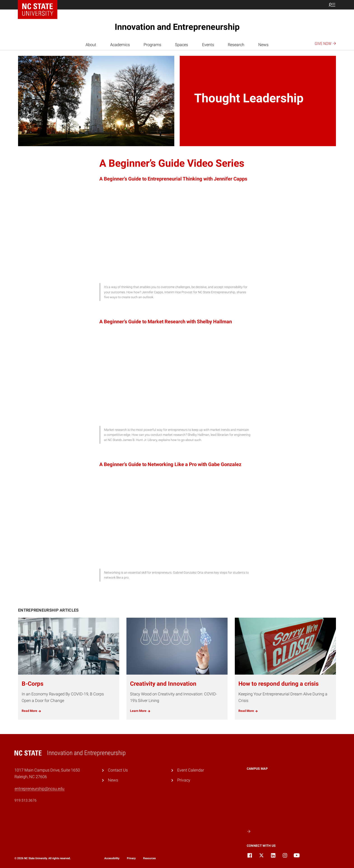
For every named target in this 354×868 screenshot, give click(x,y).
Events (208, 45)
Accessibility (112, 858)
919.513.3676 (26, 800)
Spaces (182, 45)
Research (236, 45)
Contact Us (118, 770)
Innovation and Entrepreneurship (177, 27)
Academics (120, 45)
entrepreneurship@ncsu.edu (40, 789)
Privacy (184, 780)
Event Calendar (191, 770)
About (91, 45)
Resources (149, 858)
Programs (152, 45)
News (263, 45)
